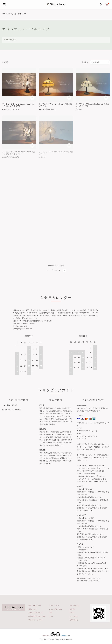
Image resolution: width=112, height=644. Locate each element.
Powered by (56, 634)
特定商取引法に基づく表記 (37, 616)
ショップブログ (54, 606)
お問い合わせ (74, 620)
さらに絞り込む (11, 40)
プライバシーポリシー (36, 620)
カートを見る (74, 616)
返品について (33, 609)
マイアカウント (75, 606)
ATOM (51, 616)
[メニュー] (4, 4)
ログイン (72, 613)
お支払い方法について (36, 613)
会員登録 (72, 609)
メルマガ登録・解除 (55, 609)
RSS (50, 613)
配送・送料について (35, 606)
